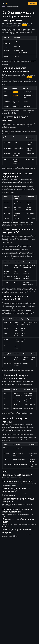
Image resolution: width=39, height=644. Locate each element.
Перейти (24, 25)
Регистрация (32, 3)
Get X (4, 7)
